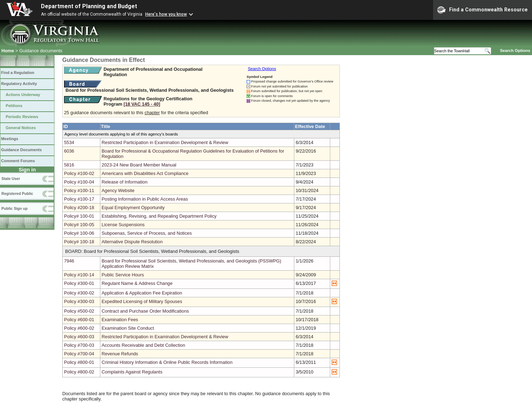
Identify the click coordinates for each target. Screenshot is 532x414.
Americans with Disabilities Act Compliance (145, 173)
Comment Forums (18, 161)
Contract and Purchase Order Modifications (145, 311)
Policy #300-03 (79, 301)
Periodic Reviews (22, 117)
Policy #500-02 (79, 311)
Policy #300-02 (79, 293)
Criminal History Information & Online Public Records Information (167, 362)
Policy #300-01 (79, 283)
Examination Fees (120, 320)
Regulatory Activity (19, 84)
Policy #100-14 (79, 275)
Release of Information (125, 182)
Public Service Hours (123, 275)
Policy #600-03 (79, 337)
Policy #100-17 (79, 199)
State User (11, 179)
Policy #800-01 (79, 362)
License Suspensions (123, 225)
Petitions (14, 106)
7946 (69, 261)
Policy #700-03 (79, 345)
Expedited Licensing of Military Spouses (142, 301)
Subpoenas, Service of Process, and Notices (147, 233)
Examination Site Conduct (128, 328)
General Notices (21, 128)
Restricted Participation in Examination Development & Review (165, 142)
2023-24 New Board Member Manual (139, 165)
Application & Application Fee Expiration (142, 293)
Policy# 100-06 (79, 233)
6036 (69, 151)
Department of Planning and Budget (89, 6)
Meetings (10, 139)
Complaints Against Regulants (132, 372)
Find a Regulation (18, 73)
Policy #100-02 (79, 173)
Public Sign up (14, 208)
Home (8, 51)
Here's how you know (166, 14)
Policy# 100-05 (79, 225)
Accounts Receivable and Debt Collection (144, 345)
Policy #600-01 (79, 320)
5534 (69, 142)
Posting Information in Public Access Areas (145, 199)
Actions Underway (23, 95)
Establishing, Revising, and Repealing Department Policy (159, 216)
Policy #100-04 (79, 182)
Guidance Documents (21, 150)
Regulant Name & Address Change (137, 283)
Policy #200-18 (79, 208)
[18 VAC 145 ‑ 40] (142, 104)
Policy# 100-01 (79, 216)
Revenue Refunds (120, 354)
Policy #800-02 (79, 372)
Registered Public (17, 193)
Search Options (515, 51)
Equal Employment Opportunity (133, 208)
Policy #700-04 (79, 354)
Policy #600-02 (79, 328)
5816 (69, 165)
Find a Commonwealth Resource (483, 10)
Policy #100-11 (79, 190)
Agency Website (118, 190)
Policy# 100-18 (79, 242)
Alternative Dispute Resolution (132, 242)
